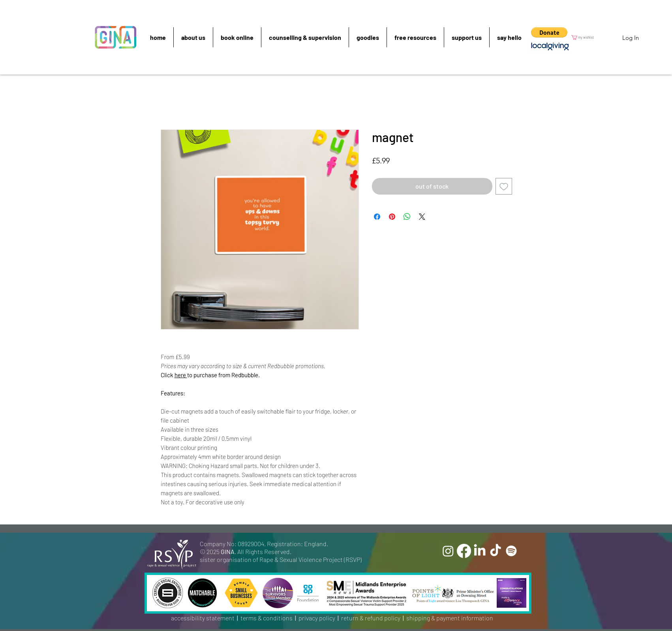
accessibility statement (203, 618)
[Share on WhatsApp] (407, 217)
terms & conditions (267, 618)
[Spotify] (511, 551)
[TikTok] (496, 551)
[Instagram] (448, 551)
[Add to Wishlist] (504, 186)
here (181, 375)
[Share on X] (422, 217)
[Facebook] (464, 551)
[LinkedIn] (480, 551)
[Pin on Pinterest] (392, 217)
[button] (549, 32)
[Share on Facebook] (377, 217)
